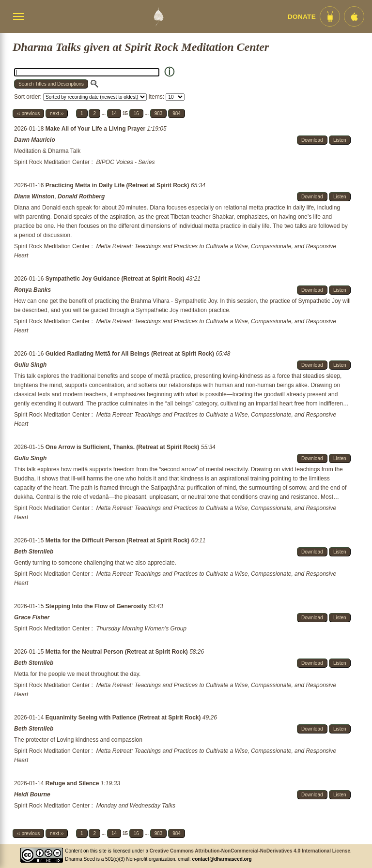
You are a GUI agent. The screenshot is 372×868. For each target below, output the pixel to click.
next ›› (57, 113)
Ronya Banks (32, 290)
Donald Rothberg (81, 196)
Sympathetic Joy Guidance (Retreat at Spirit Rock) (116, 279)
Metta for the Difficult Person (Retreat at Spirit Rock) (118, 540)
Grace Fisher (32, 617)
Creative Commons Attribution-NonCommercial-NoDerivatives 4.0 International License (250, 851)
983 (159, 113)
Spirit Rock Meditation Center (52, 162)
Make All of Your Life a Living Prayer (96, 129)
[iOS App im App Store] (354, 16)
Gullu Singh (30, 365)
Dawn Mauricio (35, 140)
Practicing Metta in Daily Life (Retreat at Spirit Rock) (118, 185)
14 (114, 113)
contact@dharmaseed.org (222, 859)
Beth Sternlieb (34, 552)
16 (136, 113)
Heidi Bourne (32, 794)
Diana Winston (34, 196)
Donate (302, 17)
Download (312, 140)
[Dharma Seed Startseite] (158, 16)
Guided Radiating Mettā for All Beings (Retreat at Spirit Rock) (131, 354)
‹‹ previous (28, 113)
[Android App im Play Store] (330, 16)
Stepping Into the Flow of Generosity (97, 606)
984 (177, 113)
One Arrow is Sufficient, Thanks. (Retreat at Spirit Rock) (123, 447)
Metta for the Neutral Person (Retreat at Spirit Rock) (117, 652)
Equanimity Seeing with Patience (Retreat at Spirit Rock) (124, 718)
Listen (340, 140)
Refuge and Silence (73, 783)
